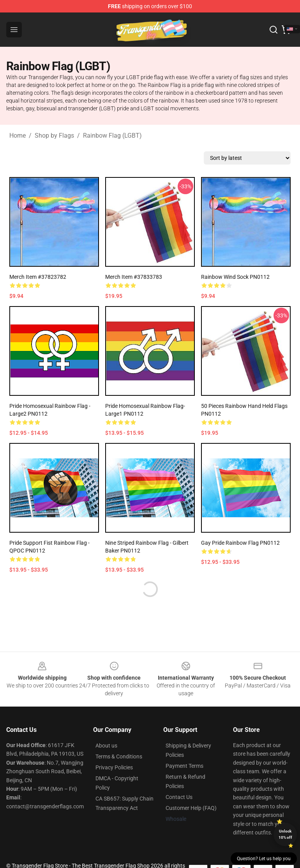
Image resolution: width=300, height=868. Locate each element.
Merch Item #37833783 (134, 277)
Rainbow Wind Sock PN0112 (235, 277)
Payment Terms (184, 766)
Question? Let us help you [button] (264, 859)
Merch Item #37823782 (38, 277)
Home (18, 136)
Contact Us (179, 797)
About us (106, 746)
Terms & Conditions (119, 756)
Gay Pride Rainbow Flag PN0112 (240, 543)
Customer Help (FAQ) (191, 808)
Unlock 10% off (285, 834)
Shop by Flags (54, 136)
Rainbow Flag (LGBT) (112, 136)
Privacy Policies (114, 767)
